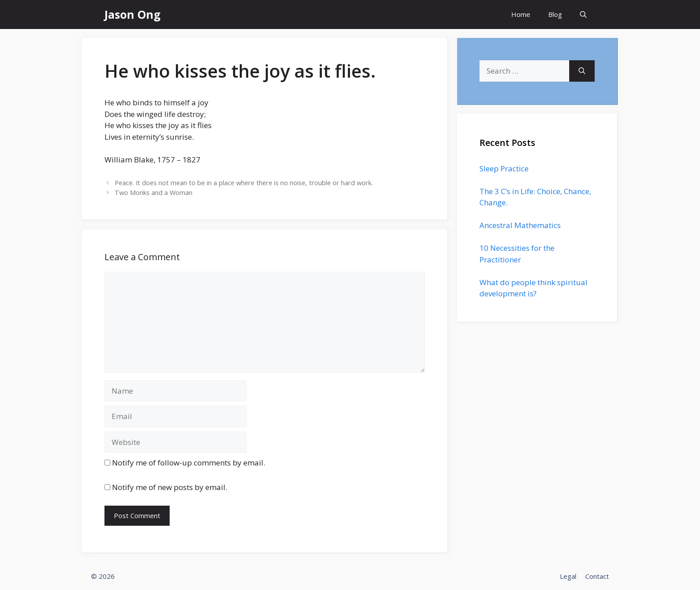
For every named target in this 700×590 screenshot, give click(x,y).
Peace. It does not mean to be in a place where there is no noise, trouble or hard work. (244, 183)
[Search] (582, 71)
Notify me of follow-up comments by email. (189, 463)
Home (521, 14)
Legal (568, 576)
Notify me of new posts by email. (170, 487)
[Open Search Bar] (583, 15)
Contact (597, 576)
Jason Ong (133, 14)
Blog (555, 14)
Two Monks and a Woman (154, 193)
